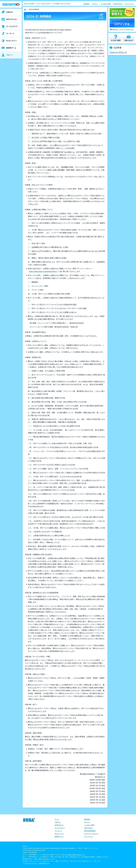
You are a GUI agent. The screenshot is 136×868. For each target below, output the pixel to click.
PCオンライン (59, 834)
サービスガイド (60, 828)
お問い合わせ (118, 4)
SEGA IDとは (59, 825)
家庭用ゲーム (59, 837)
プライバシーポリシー (91, 834)
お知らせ (58, 822)
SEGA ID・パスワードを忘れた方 (123, 29)
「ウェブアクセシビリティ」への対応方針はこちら (36, 863)
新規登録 (86, 4)
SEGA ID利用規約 (90, 831)
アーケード (58, 831)
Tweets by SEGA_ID (118, 52)
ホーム (57, 819)
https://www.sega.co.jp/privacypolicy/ (43, 271)
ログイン (95, 4)
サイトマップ (129, 4)
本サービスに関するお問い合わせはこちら (73, 855)
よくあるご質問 (106, 4)
